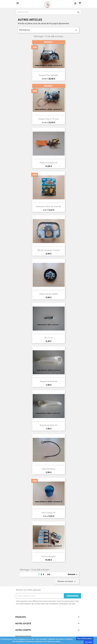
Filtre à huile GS (48, 513)
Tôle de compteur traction (48, 250)
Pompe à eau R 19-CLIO (48, 119)
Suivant (73, 574)
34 (49, 574)
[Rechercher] (48, 12)
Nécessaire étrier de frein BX (48, 206)
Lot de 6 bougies (48, 556)
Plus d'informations (85, 639)
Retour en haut (67, 582)
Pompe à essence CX (48, 163)
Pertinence (48, 30)
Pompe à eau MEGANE (49, 75)
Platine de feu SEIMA (49, 294)
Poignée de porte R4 (48, 381)
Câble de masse (49, 469)
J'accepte (89, 642)
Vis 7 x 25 (49, 338)
